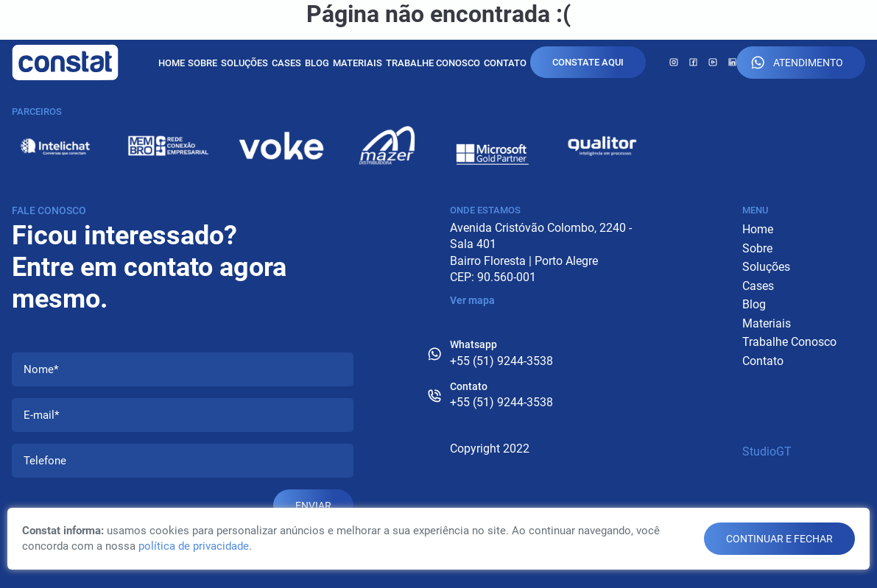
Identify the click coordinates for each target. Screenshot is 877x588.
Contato (505, 63)
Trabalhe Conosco (433, 63)
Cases (286, 63)
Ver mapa (472, 300)
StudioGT (767, 451)
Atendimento (797, 63)
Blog (317, 63)
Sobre (202, 63)
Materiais (358, 63)
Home (172, 63)
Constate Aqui (588, 62)
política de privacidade (194, 546)
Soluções (244, 63)
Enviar (313, 506)
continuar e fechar (779, 539)
